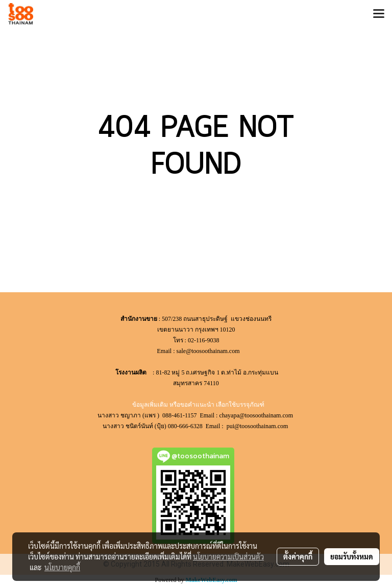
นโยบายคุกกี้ (62, 567)
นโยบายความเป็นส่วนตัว (228, 556)
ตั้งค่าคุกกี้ (298, 556)
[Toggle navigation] (379, 14)
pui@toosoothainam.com (258, 426)
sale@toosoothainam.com (208, 351)
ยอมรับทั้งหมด (352, 556)
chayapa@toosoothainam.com (257, 415)
